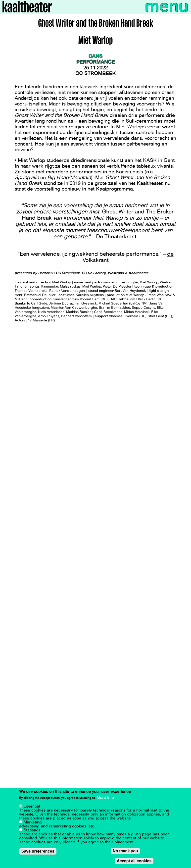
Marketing (33, 822)
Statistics (32, 830)
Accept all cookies (134, 861)
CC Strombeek (95, 74)
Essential (32, 806)
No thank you (125, 851)
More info (105, 798)
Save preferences (38, 851)
